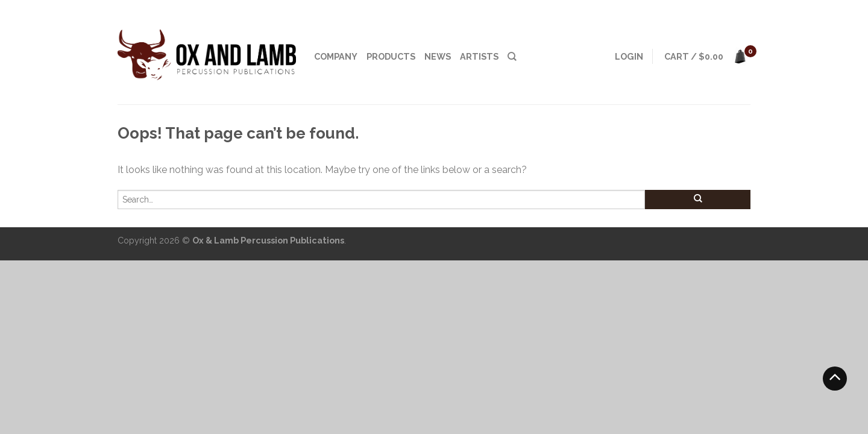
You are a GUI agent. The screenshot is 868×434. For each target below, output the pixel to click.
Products (391, 56)
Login (629, 56)
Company (336, 56)
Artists (479, 56)
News (438, 56)
